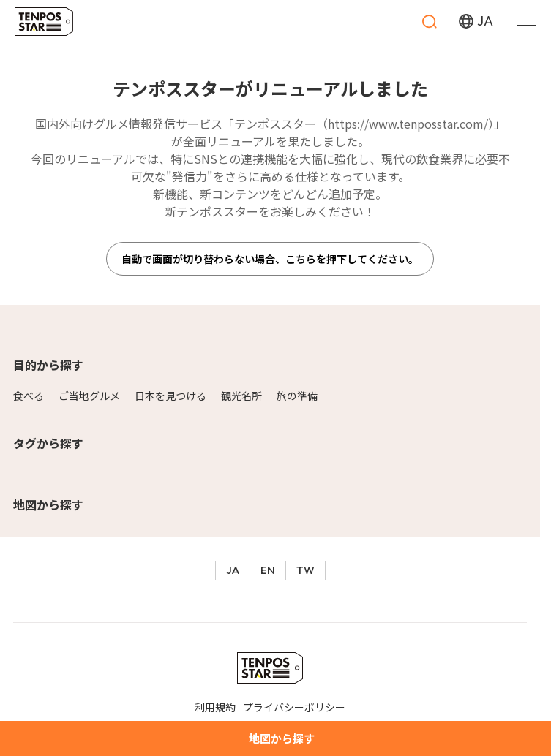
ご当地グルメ (89, 396)
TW (306, 570)
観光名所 (241, 396)
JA (233, 570)
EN (268, 570)
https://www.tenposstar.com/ (408, 124)
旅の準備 (297, 396)
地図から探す (48, 504)
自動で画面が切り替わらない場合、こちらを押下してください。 (270, 259)
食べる (29, 396)
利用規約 (215, 707)
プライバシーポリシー (294, 707)
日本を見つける (170, 396)
